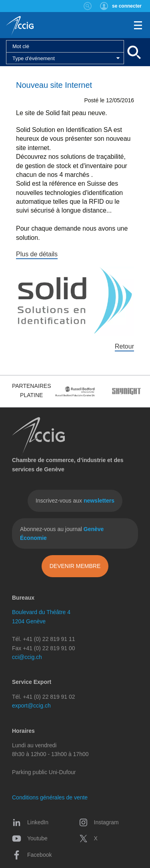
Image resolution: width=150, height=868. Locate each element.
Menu (138, 25)
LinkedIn (30, 822)
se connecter (127, 6)
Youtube (30, 838)
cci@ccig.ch (27, 657)
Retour (124, 346)
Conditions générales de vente (50, 797)
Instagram (99, 822)
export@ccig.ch (31, 706)
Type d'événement (34, 58)
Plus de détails (37, 254)
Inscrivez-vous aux (75, 501)
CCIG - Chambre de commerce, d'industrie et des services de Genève (20, 26)
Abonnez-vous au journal (62, 533)
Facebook (32, 855)
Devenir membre (75, 566)
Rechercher (88, 6)
